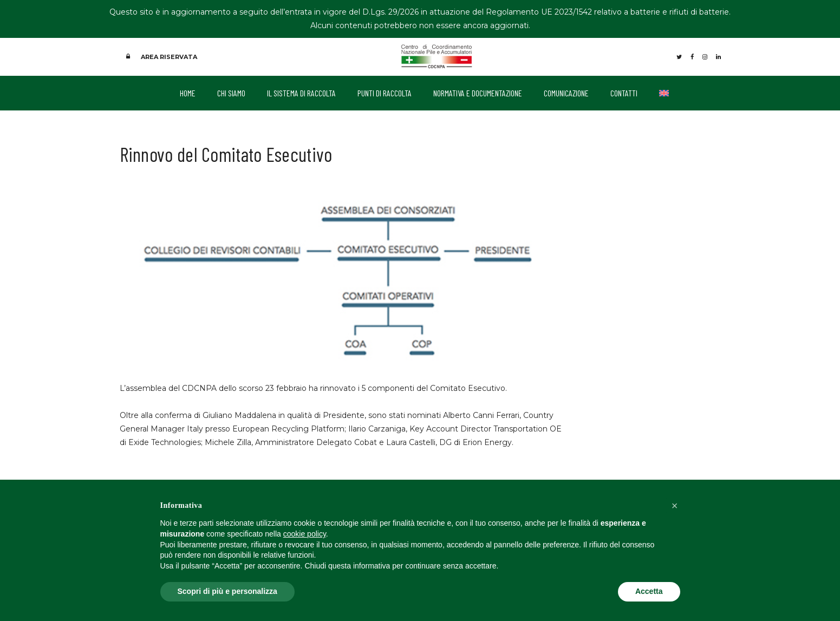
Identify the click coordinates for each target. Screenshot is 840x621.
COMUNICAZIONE (566, 91)
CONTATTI (624, 91)
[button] (675, 506)
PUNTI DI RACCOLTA (385, 91)
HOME (188, 91)
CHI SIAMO (231, 91)
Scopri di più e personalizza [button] (227, 591)
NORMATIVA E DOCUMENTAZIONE (478, 91)
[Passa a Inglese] (664, 91)
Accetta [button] (649, 591)
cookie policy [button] (305, 534)
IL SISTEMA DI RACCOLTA (301, 91)
